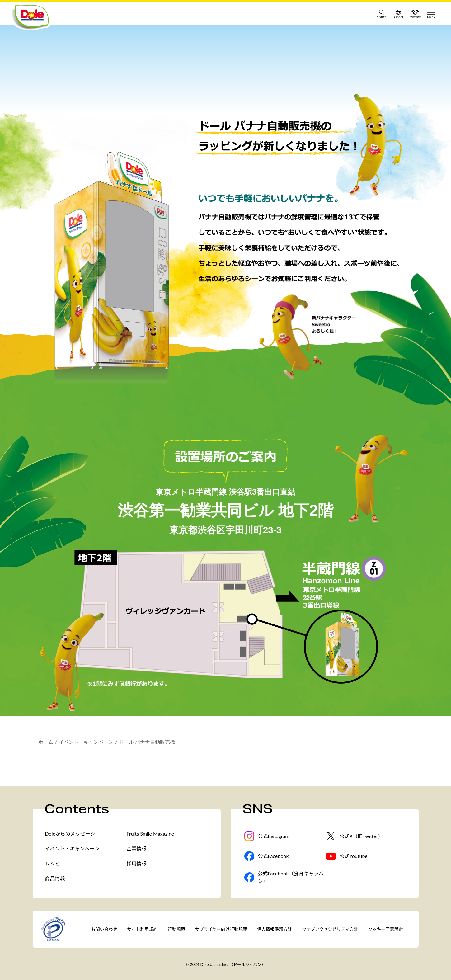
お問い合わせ (104, 929)
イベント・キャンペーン (86, 742)
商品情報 (55, 878)
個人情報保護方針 (275, 929)
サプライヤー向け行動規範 (221, 929)
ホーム (46, 742)
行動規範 (176, 929)
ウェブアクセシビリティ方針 (330, 929)
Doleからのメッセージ (70, 834)
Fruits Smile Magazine (150, 834)
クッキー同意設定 (386, 929)
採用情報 (137, 863)
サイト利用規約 (143, 929)
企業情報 (137, 848)
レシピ (53, 863)
